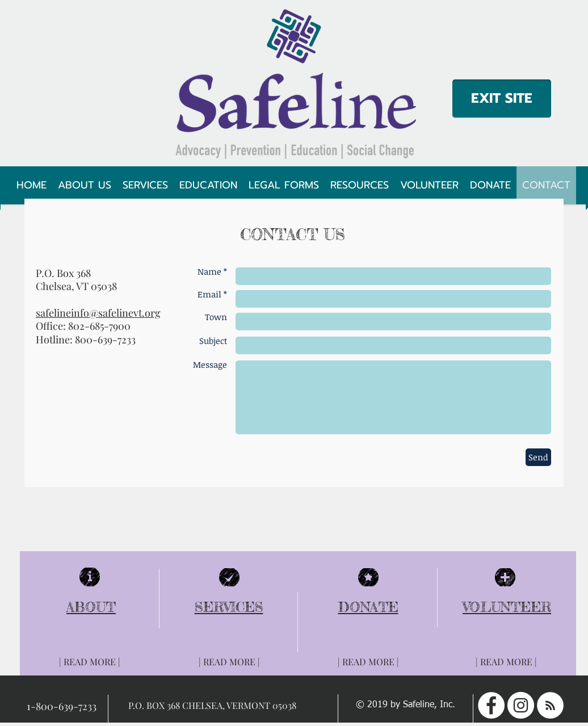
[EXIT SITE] (502, 99)
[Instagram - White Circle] (521, 705)
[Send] (538, 457)
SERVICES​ (229, 607)
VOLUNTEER (507, 607)
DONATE (368, 607)
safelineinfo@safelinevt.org (98, 313)
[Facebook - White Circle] (491, 705)
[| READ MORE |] (90, 662)
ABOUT (91, 607)
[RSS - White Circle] (550, 705)
